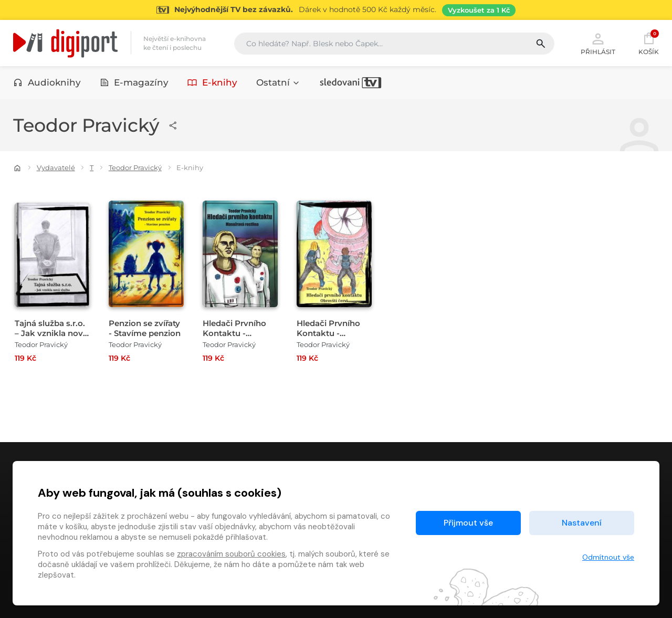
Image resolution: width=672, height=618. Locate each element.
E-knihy (212, 82)
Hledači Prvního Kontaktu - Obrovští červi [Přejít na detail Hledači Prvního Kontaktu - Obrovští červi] (328, 333)
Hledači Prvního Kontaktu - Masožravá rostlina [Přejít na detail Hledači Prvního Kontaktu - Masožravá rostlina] (240, 333)
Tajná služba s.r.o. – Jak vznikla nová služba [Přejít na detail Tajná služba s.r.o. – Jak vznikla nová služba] (51, 333)
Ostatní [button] (278, 82)
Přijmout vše (468, 523)
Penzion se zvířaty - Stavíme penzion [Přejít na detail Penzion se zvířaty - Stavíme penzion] (145, 328)
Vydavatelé (56, 167)
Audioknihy (47, 82)
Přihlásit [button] (598, 43)
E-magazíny (134, 82)
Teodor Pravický (135, 167)
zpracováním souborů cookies (231, 554)
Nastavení (582, 523)
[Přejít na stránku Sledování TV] (336, 10)
